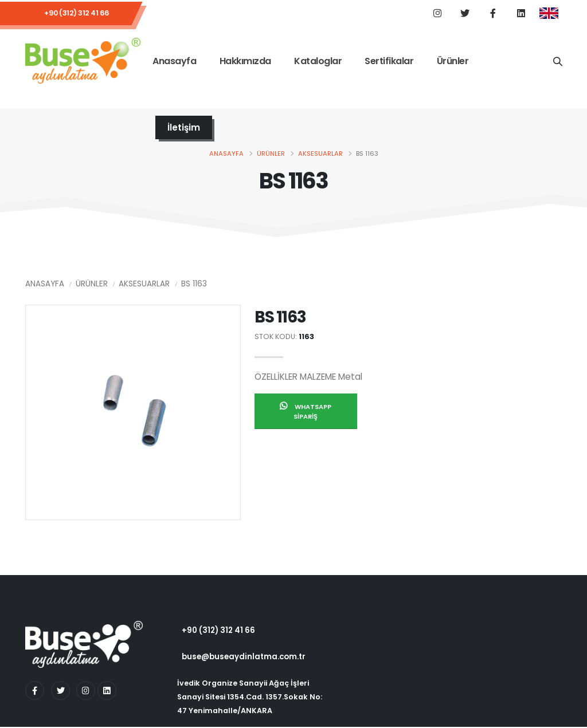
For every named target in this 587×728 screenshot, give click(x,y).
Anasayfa (174, 62)
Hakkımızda (245, 62)
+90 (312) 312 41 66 (77, 14)
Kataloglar (318, 62)
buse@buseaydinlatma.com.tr (245, 658)
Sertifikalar (389, 62)
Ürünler (453, 62)
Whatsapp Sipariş (306, 412)
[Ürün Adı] (557, 62)
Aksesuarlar (320, 155)
